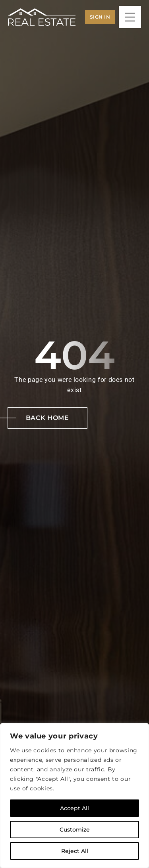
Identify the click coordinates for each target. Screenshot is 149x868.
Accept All (74, 808)
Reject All (75, 851)
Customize (75, 830)
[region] (74, 796)
